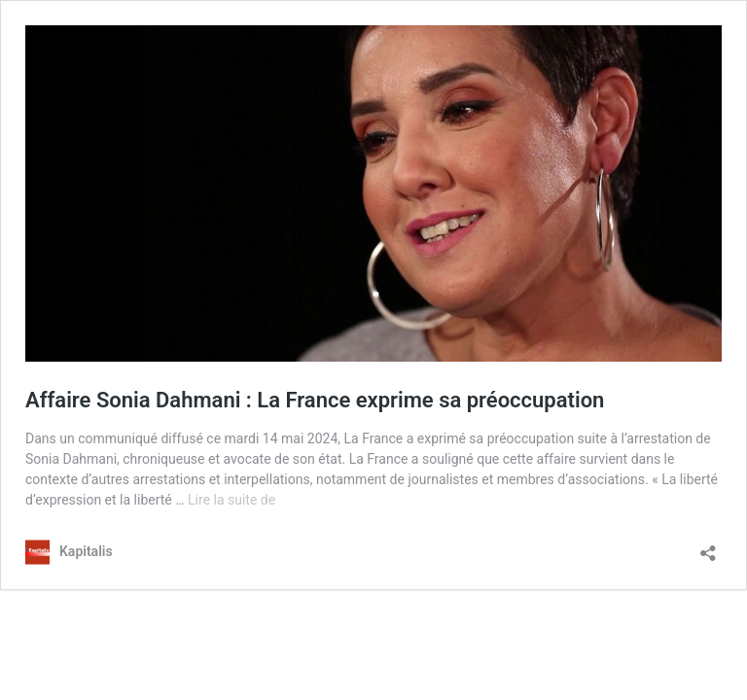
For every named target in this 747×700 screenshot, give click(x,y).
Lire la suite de (231, 500)
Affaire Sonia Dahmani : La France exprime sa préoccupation (315, 400)
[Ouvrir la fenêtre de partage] (708, 547)
